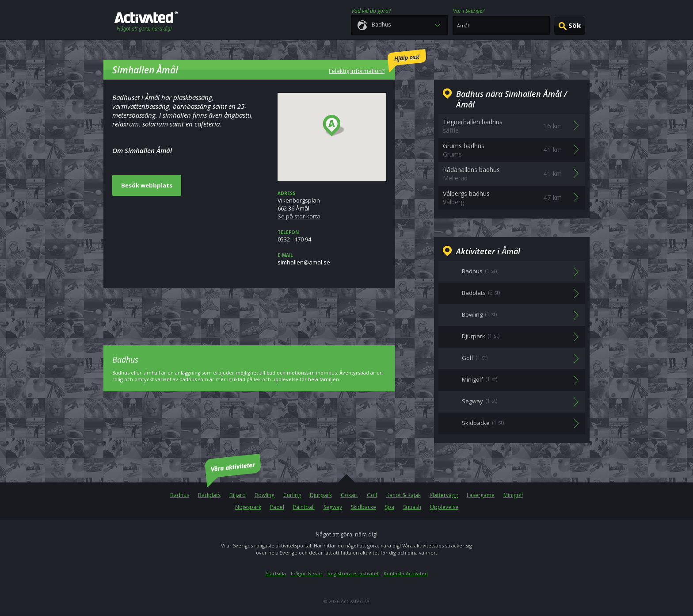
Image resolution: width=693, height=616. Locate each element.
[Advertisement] (249, 310)
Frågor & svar (307, 573)
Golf (372, 495)
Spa (390, 507)
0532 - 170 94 (332, 236)
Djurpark (321, 495)
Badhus (180, 495)
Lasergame (481, 495)
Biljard (238, 495)
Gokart (349, 495)
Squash (412, 507)
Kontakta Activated (406, 573)
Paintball (304, 507)
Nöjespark (248, 507)
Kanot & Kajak (404, 495)
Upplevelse (444, 507)
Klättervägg (444, 495)
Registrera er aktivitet (353, 573)
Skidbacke (364, 507)
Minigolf (513, 495)
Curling (292, 495)
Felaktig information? (377, 62)
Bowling (265, 495)
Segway (333, 507)
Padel (277, 507)
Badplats (209, 495)
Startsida (276, 573)
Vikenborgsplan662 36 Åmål (332, 205)
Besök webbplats (147, 185)
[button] (334, 126)
